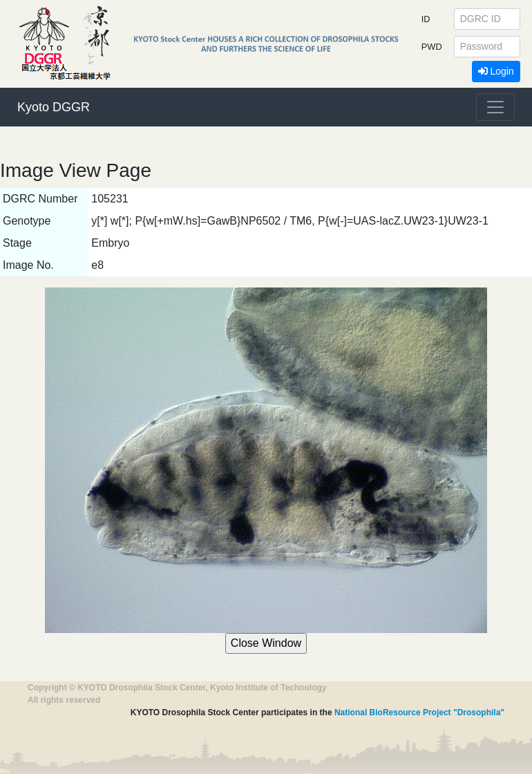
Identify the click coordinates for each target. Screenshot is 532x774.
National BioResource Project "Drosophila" (419, 712)
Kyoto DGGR (54, 107)
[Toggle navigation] (495, 107)
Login (496, 71)
